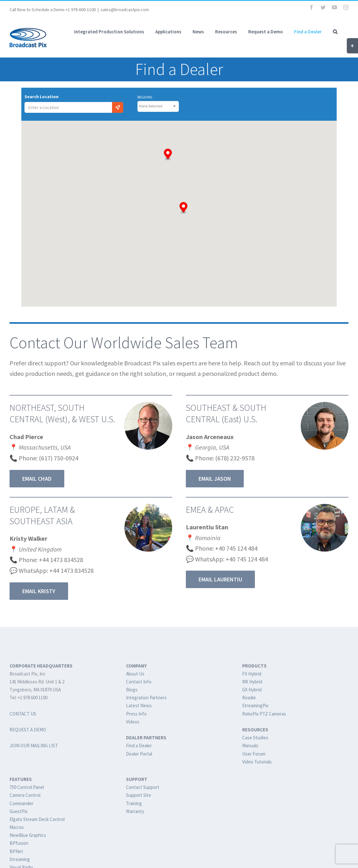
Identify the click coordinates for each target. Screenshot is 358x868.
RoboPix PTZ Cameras (264, 714)
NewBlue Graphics (28, 835)
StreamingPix (255, 705)
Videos (133, 722)
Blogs (132, 690)
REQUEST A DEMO (28, 730)
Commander (21, 803)
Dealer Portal (139, 754)
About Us (135, 674)
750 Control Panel (27, 787)
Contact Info (139, 682)
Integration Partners (146, 698)
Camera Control (25, 795)
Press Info (136, 714)
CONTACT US (23, 714)
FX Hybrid (252, 674)
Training (134, 803)
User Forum (254, 754)
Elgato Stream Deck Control (37, 819)
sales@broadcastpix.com (125, 10)
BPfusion (19, 843)
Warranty (135, 811)
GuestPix (19, 811)
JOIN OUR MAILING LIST (34, 746)
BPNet (16, 851)
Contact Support (143, 787)
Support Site (139, 795)
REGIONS (145, 97)
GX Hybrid (252, 690)
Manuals (250, 746)
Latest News (139, 705)
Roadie (249, 698)
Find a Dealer (139, 746)
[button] (335, 31)
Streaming (20, 859)
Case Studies (255, 738)
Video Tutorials (257, 762)
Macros (17, 827)
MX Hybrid (252, 682)
